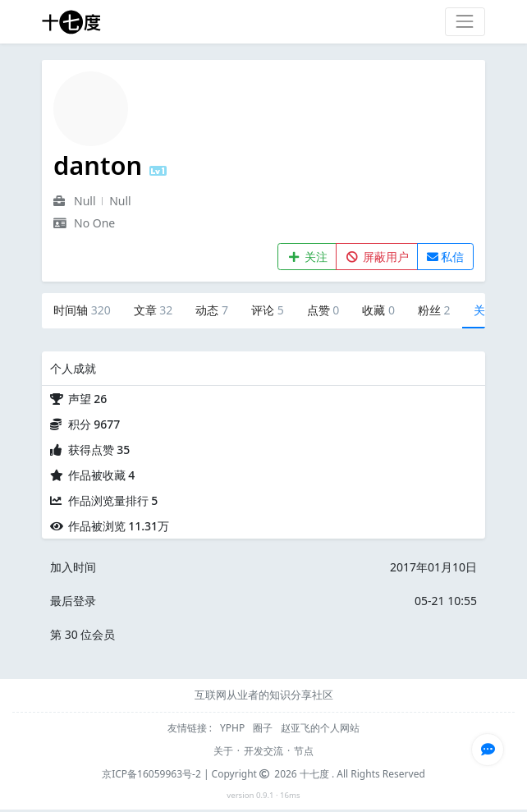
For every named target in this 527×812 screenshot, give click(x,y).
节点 (304, 751)
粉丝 (434, 310)
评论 (268, 310)
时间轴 (82, 310)
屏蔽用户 (377, 257)
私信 (446, 257)
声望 (88, 399)
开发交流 (263, 751)
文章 (154, 310)
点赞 (323, 310)
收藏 (378, 310)
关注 (307, 257)
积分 (94, 424)
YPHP (234, 728)
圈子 (264, 728)
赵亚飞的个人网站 (320, 728)
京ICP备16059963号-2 (151, 774)
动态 (212, 310)
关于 (223, 751)
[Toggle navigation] (465, 22)
